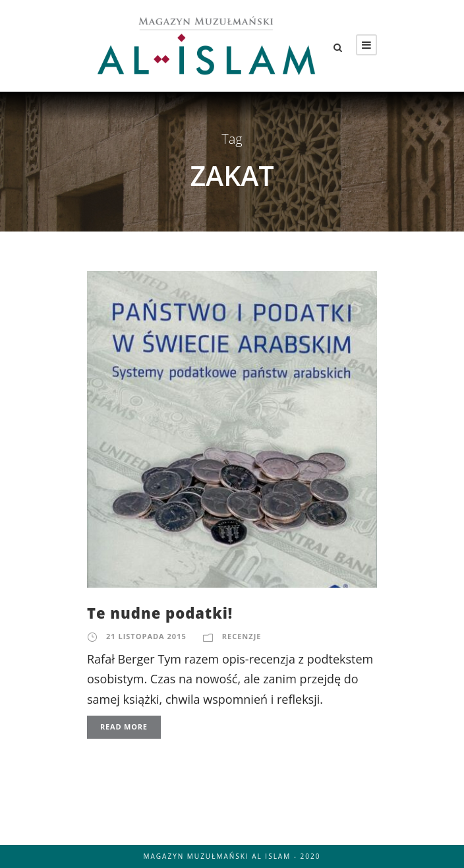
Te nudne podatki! (160, 613)
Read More (124, 727)
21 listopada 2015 (146, 636)
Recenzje (242, 636)
